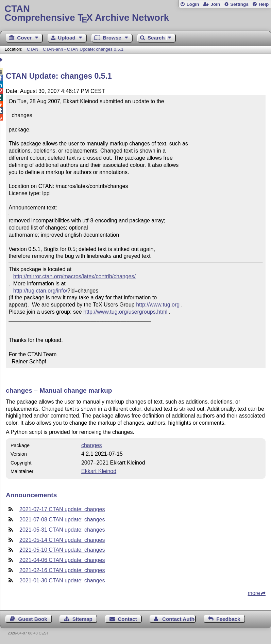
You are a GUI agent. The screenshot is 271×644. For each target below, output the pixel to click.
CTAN (33, 49)
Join (215, 4)
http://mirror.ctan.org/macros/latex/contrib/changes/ (74, 276)
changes (92, 445)
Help (264, 4)
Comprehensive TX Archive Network (135, 13)
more (254, 593)
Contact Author (179, 619)
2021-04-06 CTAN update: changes (62, 560)
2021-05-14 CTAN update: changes (62, 540)
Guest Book (33, 619)
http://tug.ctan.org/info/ (40, 291)
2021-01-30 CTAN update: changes (62, 580)
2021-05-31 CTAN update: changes (62, 530)
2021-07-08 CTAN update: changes (62, 520)
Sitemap (82, 619)
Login (193, 4)
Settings (239, 4)
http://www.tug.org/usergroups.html (125, 312)
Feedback (228, 619)
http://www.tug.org (158, 305)
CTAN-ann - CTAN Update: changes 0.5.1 (83, 49)
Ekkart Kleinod (99, 471)
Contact (127, 619)
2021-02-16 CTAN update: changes (62, 570)
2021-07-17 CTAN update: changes (62, 509)
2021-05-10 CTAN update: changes (62, 550)
